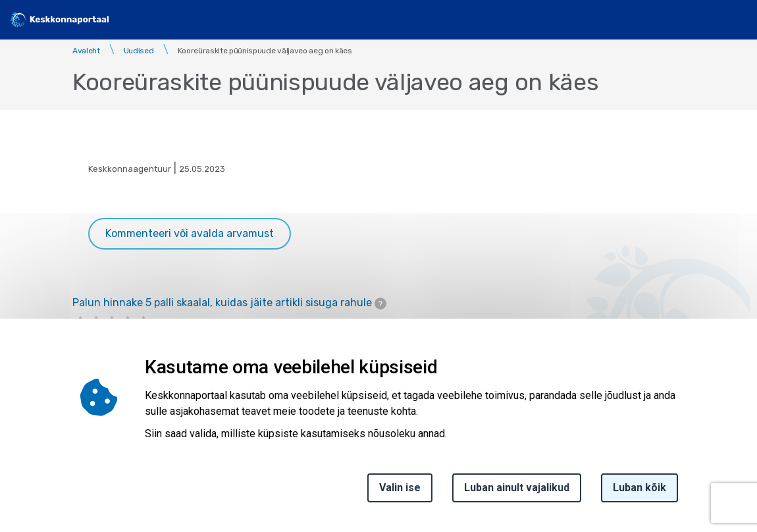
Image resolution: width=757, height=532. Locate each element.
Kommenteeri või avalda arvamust (190, 233)
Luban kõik (640, 488)
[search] (702, 20)
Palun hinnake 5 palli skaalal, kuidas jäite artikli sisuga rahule (229, 303)
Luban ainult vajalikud (517, 488)
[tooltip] (380, 304)
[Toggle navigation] (737, 20)
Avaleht (86, 51)
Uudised (139, 51)
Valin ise (400, 488)
